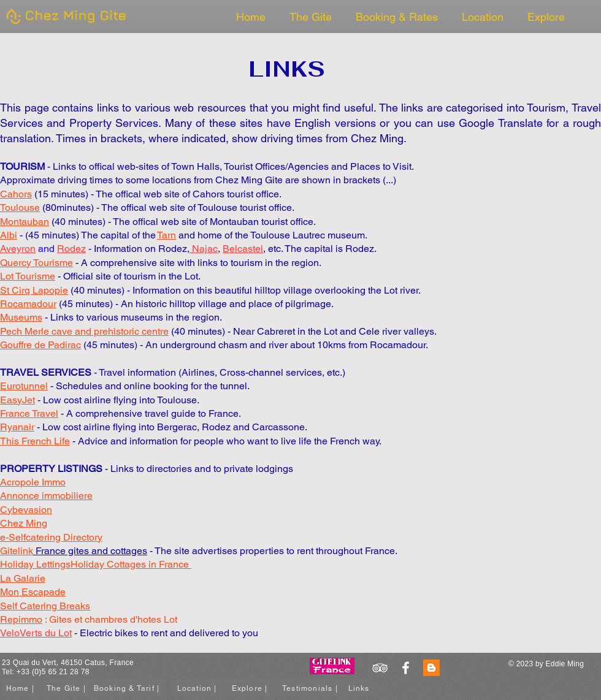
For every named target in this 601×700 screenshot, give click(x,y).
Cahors (16, 194)
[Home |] (21, 688)
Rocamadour (398, 345)
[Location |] (198, 688)
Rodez (71, 249)
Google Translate (500, 123)
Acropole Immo (33, 482)
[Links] (360, 688)
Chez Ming (377, 138)
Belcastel (243, 249)
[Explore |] (251, 688)
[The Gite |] (67, 688)
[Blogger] (431, 668)
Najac (204, 249)
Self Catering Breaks (45, 606)
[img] (65, 27)
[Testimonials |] (311, 688)
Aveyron (18, 249)
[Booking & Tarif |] (128, 688)
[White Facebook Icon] (406, 668)
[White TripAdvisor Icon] (380, 668)
